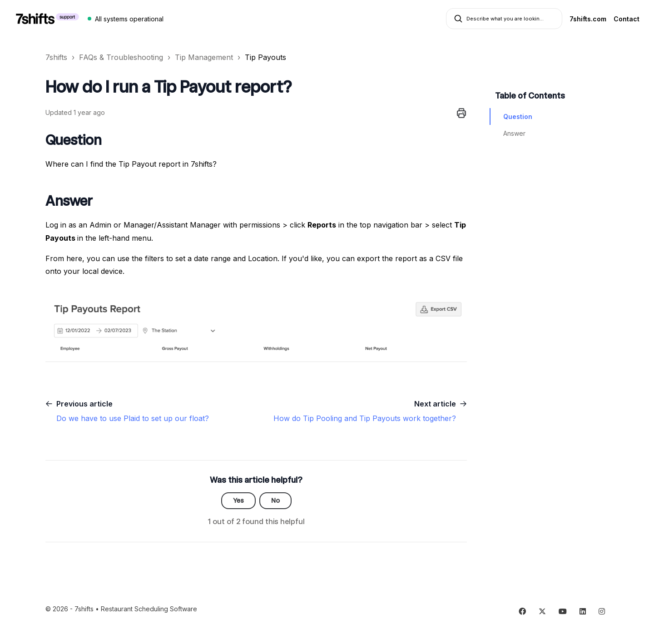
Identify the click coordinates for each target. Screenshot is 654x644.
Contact (627, 19)
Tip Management (204, 57)
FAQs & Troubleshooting (121, 57)
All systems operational (129, 19)
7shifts (56, 57)
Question (518, 116)
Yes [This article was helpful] (238, 500)
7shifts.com (588, 19)
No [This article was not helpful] (275, 500)
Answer (514, 133)
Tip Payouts (265, 57)
